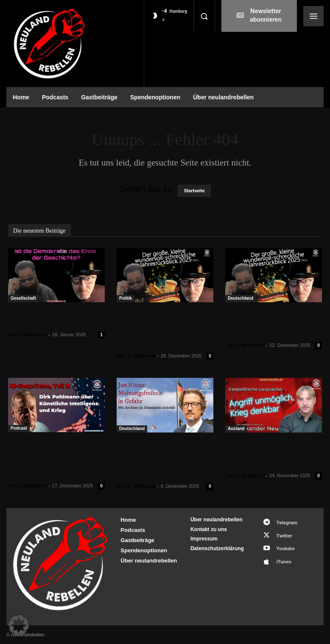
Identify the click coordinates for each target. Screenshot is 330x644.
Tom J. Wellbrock (27, 335)
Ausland (236, 429)
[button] (204, 16)
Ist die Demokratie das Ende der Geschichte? (48, 318)
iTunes (281, 555)
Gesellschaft (23, 298)
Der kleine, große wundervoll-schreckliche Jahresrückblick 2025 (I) (269, 323)
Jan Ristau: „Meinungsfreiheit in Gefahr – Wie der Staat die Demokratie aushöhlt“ (164, 459)
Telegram (284, 522)
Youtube (282, 544)
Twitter (281, 533)
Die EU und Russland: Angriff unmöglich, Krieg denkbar (271, 454)
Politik (126, 298)
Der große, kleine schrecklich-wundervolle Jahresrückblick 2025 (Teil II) (164, 329)
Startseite (194, 191)
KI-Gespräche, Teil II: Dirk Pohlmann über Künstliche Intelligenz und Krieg (55, 459)
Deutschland (241, 298)
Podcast (19, 428)
